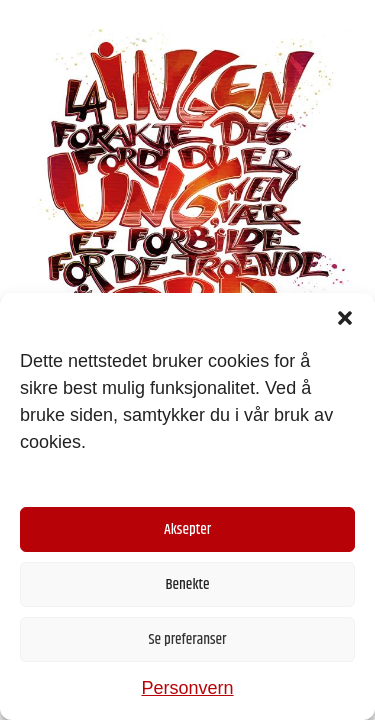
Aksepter (187, 529)
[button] (345, 318)
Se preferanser (188, 639)
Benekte (187, 584)
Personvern (187, 688)
